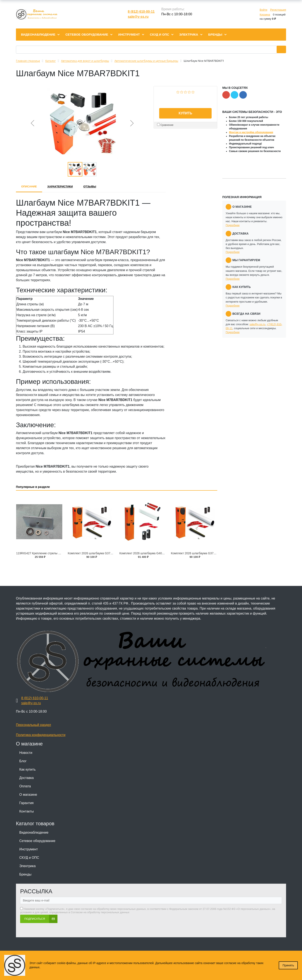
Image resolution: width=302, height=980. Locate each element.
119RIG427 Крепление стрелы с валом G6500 (47, 553)
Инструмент (29, 849)
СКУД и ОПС (29, 858)
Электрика (27, 866)
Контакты (27, 811)
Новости (26, 753)
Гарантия (26, 803)
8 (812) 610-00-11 (141, 12)
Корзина (265, 15)
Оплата (25, 786)
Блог (23, 761)
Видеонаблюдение (34, 832)
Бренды (25, 874)
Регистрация (278, 10)
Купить (185, 113)
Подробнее (233, 225)
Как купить (27, 769)
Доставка (27, 778)
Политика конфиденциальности (41, 735)
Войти (263, 10)
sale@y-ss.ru (138, 17)
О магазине (28, 795)
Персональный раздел (33, 725)
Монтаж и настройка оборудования (251, 132)
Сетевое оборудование (37, 841)
